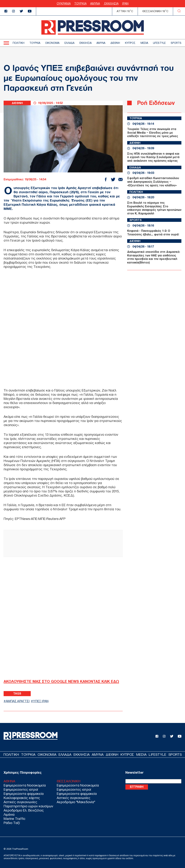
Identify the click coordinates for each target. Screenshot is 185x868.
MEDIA (144, 43)
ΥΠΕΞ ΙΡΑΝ (41, 701)
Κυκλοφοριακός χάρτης (22, 798)
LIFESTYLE (159, 43)
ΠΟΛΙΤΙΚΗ (19, 43)
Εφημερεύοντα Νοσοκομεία (25, 785)
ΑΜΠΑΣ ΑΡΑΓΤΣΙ (18, 701)
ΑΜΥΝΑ (95, 4)
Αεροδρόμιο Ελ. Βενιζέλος (24, 810)
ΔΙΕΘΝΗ (115, 43)
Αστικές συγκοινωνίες (20, 802)
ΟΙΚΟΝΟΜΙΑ (52, 43)
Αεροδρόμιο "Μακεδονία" (76, 802)
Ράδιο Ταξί (12, 823)
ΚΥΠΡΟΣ (130, 43)
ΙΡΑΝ (125, 4)
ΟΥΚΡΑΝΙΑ (64, 4)
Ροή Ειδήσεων (156, 103)
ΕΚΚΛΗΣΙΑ (111, 4)
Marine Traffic (14, 819)
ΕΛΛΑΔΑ (69, 43)
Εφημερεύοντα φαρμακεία (24, 794)
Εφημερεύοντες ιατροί (21, 789)
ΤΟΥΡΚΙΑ (80, 4)
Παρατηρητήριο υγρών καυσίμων (28, 806)
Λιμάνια (9, 814)
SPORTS (176, 43)
